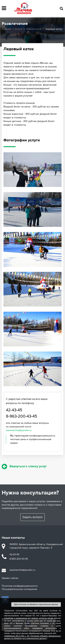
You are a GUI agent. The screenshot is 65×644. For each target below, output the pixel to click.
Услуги (19, 29)
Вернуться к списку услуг (24, 466)
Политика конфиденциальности (20, 586)
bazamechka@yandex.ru (19, 430)
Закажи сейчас (10, 578)
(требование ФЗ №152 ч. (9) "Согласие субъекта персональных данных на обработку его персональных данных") (32, 637)
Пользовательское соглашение (19, 589)
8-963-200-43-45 (21, 416)
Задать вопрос (32, 517)
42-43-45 (14, 410)
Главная (6, 29)
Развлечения (34, 29)
